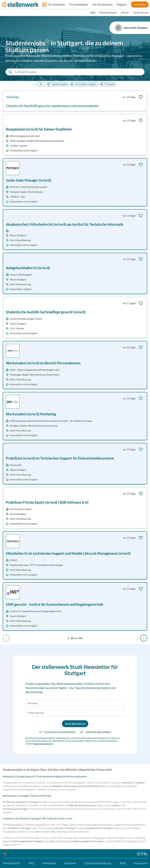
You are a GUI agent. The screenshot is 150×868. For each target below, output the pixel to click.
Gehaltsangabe (57, 84)
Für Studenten (57, 4)
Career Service (141, 13)
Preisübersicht (11, 863)
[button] (48, 44)
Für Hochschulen (102, 4)
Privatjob (107, 84)
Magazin (122, 4)
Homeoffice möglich (83, 84)
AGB (123, 863)
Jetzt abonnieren (75, 724)
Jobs (93, 13)
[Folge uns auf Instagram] (43, 4)
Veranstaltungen (108, 13)
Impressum (141, 863)
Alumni (125, 13)
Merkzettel (49, 863)
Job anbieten (140, 4)
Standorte (70, 863)
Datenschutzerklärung (43, 744)
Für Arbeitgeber (79, 4)
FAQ (31, 863)
